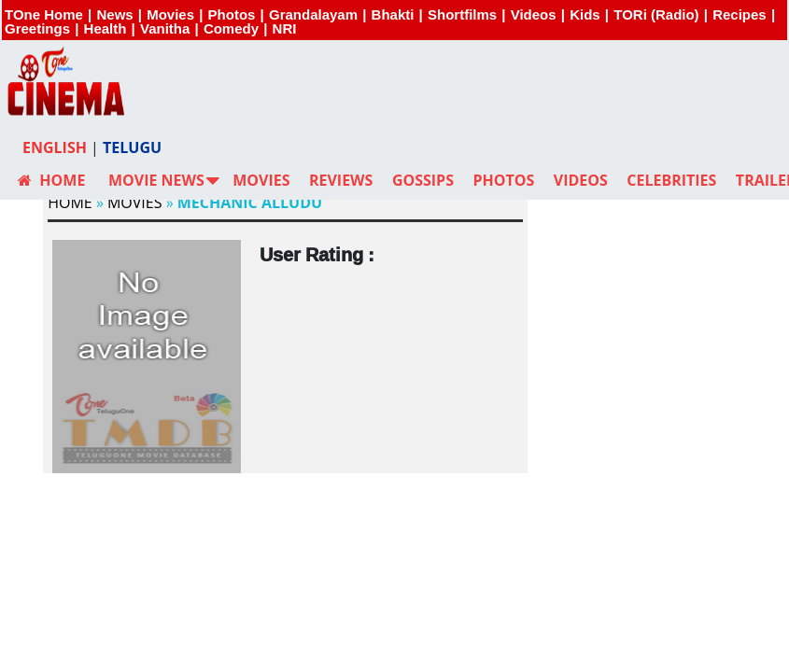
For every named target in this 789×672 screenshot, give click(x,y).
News (114, 14)
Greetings (37, 28)
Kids (585, 14)
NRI (285, 28)
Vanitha (165, 28)
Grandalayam (313, 14)
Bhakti (393, 14)
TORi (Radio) (656, 14)
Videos (534, 14)
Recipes (740, 14)
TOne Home (44, 14)
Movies (170, 14)
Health (106, 28)
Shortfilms (462, 14)
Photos (232, 14)
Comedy (231, 28)
